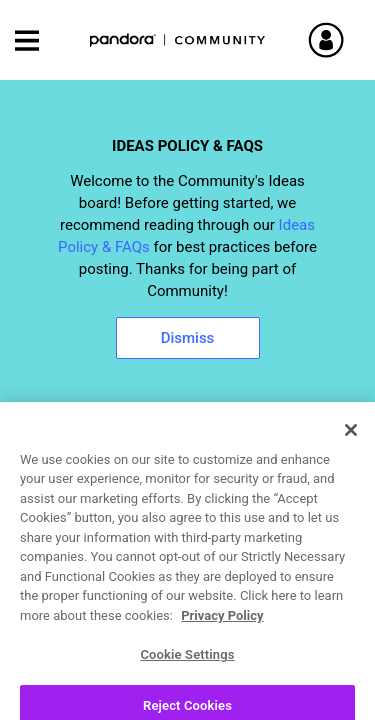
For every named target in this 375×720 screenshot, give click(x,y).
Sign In (350, 40)
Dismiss (188, 338)
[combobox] (187, 449)
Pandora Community (178, 40)
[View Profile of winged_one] (129, 625)
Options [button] (341, 502)
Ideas (41, 501)
